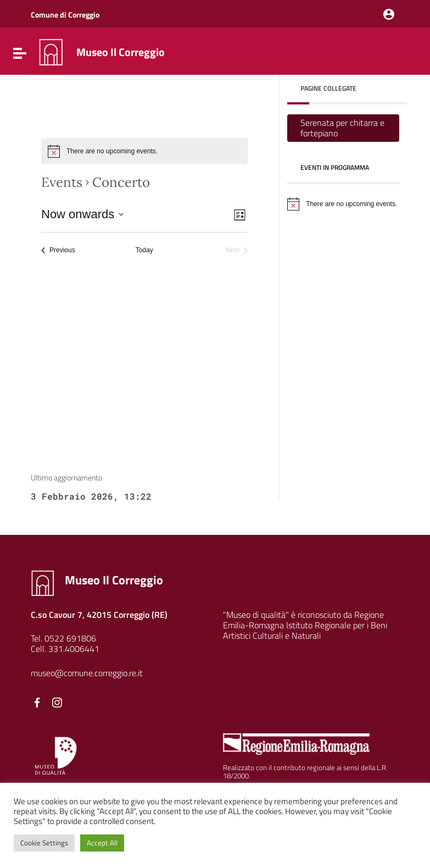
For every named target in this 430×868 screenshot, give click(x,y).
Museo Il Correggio (121, 52)
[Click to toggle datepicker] (82, 214)
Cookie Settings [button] (44, 843)
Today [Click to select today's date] (144, 250)
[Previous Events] (58, 250)
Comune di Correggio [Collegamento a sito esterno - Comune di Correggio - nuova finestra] (65, 15)
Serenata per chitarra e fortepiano (342, 128)
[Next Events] (237, 250)
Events (62, 182)
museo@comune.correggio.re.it (87, 673)
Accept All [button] (102, 843)
